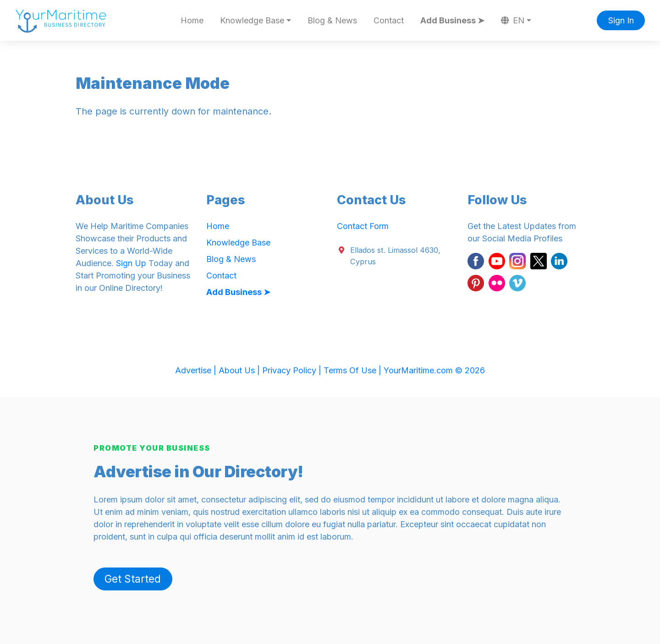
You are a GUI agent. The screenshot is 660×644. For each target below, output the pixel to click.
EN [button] (513, 20)
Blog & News (332, 20)
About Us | (240, 370)
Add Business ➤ (452, 20)
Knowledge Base (238, 243)
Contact (389, 20)
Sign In (621, 20)
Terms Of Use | (354, 370)
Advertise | (197, 370)
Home (192, 20)
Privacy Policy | (293, 370)
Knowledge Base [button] (252, 20)
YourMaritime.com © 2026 (434, 370)
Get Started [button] (133, 579)
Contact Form (363, 226)
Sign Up (131, 263)
